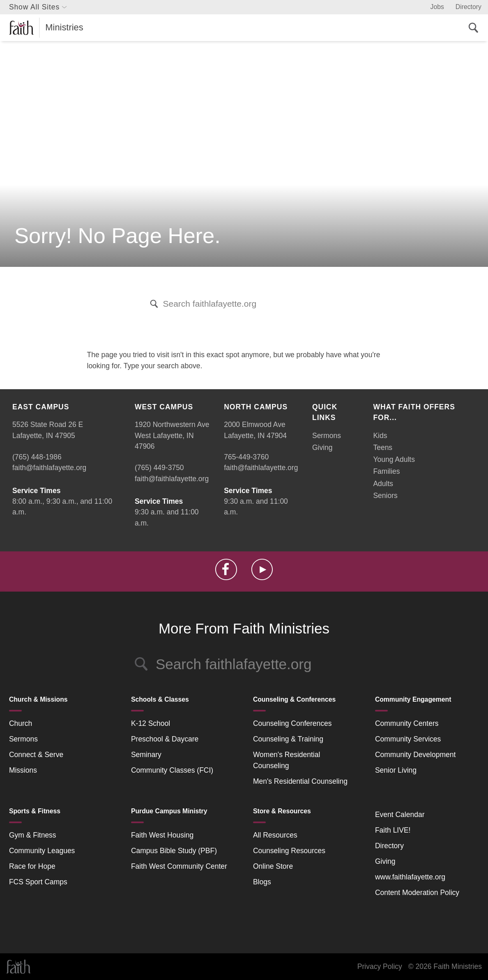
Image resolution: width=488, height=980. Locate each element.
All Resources (275, 835)
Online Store (273, 866)
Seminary (146, 755)
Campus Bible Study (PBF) (174, 851)
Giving (322, 448)
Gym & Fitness (33, 835)
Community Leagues (42, 851)
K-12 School (151, 723)
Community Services (408, 739)
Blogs (262, 882)
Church (21, 723)
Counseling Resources (289, 851)
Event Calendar (400, 815)
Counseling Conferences (292, 723)
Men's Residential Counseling (300, 781)
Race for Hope (32, 866)
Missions (23, 770)
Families (386, 471)
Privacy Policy (380, 966)
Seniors (385, 496)
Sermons (327, 436)
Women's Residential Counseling (287, 760)
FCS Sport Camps (38, 882)
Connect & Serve (36, 755)
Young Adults (394, 459)
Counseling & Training (288, 739)
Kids (380, 436)
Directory (468, 7)
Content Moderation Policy (417, 893)
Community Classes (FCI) (172, 770)
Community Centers (407, 723)
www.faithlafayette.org (410, 877)
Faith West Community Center (179, 866)
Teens (383, 448)
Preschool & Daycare (165, 739)
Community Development (415, 755)
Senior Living (396, 770)
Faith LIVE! (393, 830)
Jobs (437, 7)
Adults (383, 484)
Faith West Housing (162, 835)
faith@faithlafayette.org (49, 468)
